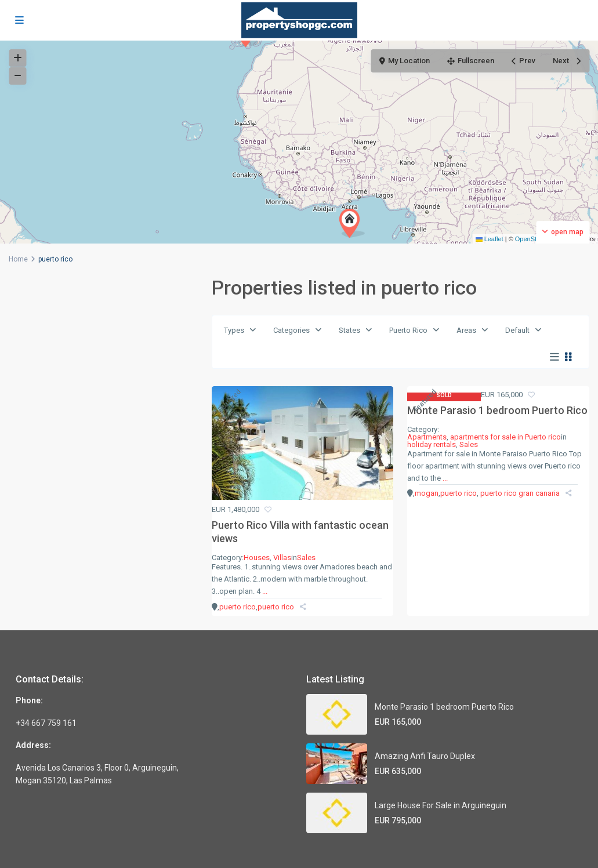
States (349, 330)
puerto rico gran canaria (520, 493)
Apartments (427, 437)
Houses (257, 558)
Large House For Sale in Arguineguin (441, 805)
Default (517, 330)
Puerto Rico (408, 330)
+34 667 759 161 (46, 723)
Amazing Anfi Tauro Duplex (425, 756)
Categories (291, 330)
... (265, 591)
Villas (282, 558)
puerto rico (238, 607)
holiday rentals (432, 444)
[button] (352, 223)
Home (18, 259)
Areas (466, 330)
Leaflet (490, 239)
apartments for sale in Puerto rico (505, 437)
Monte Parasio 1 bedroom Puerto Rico (497, 410)
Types (234, 330)
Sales (306, 558)
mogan (427, 493)
